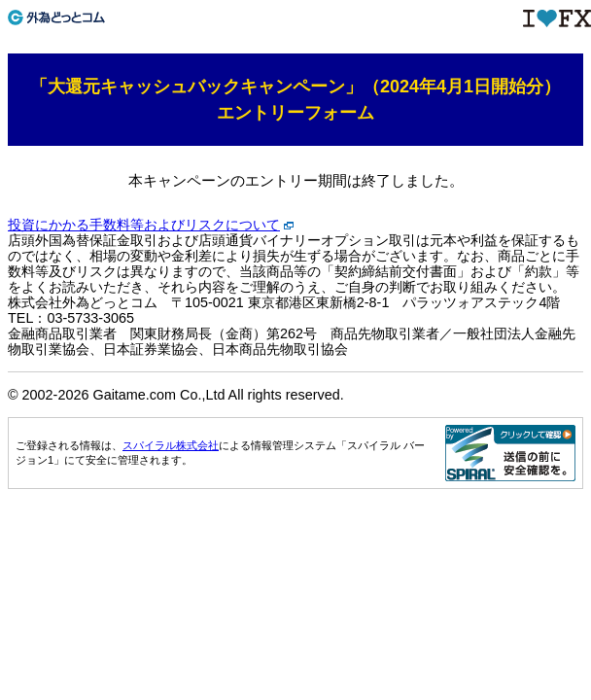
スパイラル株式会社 (171, 445)
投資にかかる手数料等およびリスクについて (144, 225)
